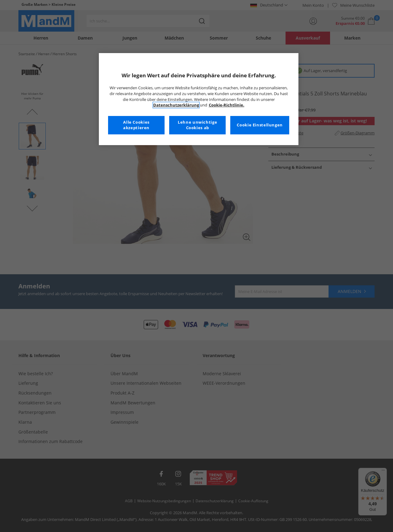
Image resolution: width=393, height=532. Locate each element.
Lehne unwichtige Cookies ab (197, 125)
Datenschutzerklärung (176, 105)
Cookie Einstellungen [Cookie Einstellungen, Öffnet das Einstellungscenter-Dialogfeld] (260, 125)
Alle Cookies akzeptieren (136, 125)
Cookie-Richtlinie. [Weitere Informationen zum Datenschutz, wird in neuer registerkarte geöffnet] (227, 105)
